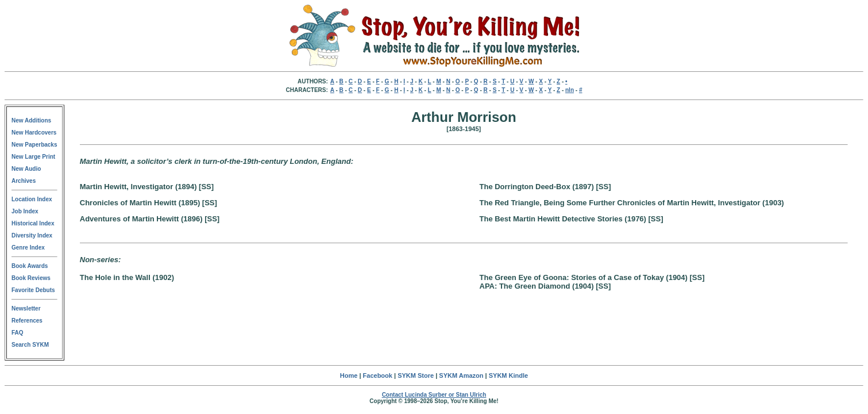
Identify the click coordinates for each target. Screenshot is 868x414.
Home (349, 375)
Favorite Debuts (33, 290)
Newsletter (26, 308)
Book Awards (30, 266)
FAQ (18, 333)
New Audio (26, 169)
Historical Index (33, 223)
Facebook (378, 375)
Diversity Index (32, 235)
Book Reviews (31, 278)
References (27, 321)
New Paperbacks (34, 145)
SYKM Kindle (508, 375)
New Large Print (33, 157)
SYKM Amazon (461, 375)
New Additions (31, 120)
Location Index (32, 199)
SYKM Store (416, 375)
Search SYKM (30, 345)
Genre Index (28, 248)
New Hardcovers (34, 133)
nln (570, 90)
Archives (24, 181)
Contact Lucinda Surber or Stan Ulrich (434, 395)
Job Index (25, 211)
